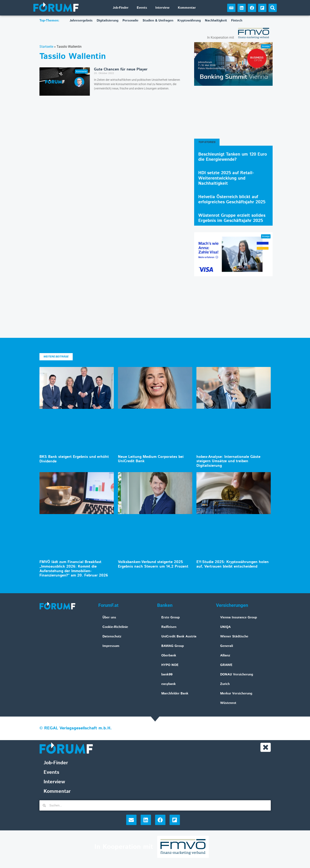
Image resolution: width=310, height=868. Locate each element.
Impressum (111, 646)
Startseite (46, 47)
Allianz (225, 655)
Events (142, 8)
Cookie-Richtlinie (115, 627)
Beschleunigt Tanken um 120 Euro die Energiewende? (233, 157)
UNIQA (225, 627)
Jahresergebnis (81, 21)
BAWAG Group (173, 646)
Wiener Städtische (234, 636)
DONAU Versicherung (237, 675)
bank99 (167, 675)
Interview (162, 8)
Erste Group (170, 617)
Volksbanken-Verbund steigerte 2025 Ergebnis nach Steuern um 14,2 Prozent (153, 564)
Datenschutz (112, 636)
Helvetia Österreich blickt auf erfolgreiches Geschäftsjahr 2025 (232, 199)
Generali (227, 646)
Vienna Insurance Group (239, 617)
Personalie (130, 21)
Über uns (109, 617)
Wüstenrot (228, 703)
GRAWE (226, 665)
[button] (273, 8)
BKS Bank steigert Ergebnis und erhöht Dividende (74, 459)
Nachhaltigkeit (216, 21)
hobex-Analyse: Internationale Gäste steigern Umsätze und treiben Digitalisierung (228, 461)
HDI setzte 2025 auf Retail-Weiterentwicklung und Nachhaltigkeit (226, 178)
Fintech (237, 21)
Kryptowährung (189, 21)
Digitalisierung (107, 21)
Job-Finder (121, 8)
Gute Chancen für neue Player (121, 69)
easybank (169, 684)
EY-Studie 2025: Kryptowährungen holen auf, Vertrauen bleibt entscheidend (233, 564)
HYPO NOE (170, 665)
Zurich (225, 684)
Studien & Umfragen (158, 21)
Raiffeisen (169, 627)
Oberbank (169, 655)
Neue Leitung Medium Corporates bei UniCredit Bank (151, 459)
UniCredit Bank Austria (179, 636)
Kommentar (187, 8)
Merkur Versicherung (236, 694)
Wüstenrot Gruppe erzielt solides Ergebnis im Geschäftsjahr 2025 (232, 218)
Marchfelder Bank (175, 694)
